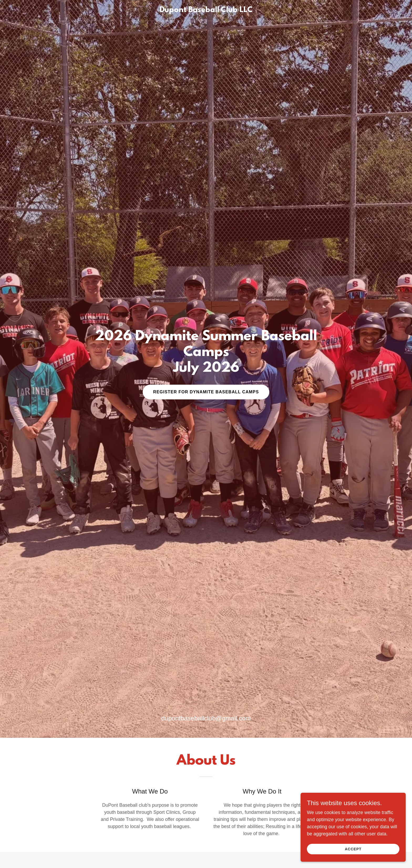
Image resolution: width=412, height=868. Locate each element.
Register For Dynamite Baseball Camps (206, 392)
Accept (353, 849)
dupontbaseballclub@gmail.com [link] (206, 718)
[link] (206, 11)
